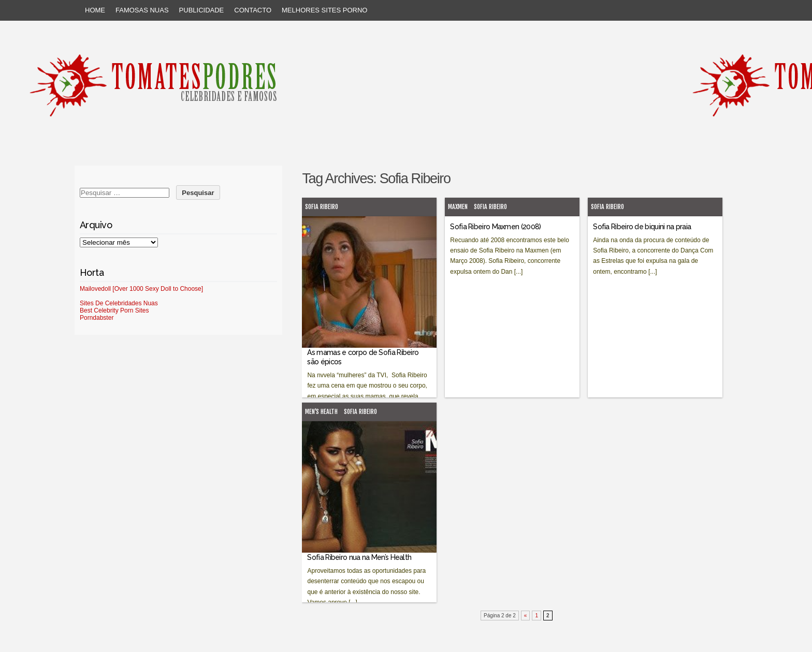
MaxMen (458, 207)
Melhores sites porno (324, 10)
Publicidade (202, 10)
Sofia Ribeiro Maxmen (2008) (495, 227)
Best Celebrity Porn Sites (114, 310)
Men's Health (321, 412)
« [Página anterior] (526, 616)
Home (95, 10)
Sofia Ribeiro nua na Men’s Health (359, 557)
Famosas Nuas (142, 10)
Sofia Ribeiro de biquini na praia (642, 227)
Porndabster (97, 318)
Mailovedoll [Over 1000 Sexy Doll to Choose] (141, 289)
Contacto (253, 10)
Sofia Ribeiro (322, 207)
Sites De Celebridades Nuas (119, 303)
